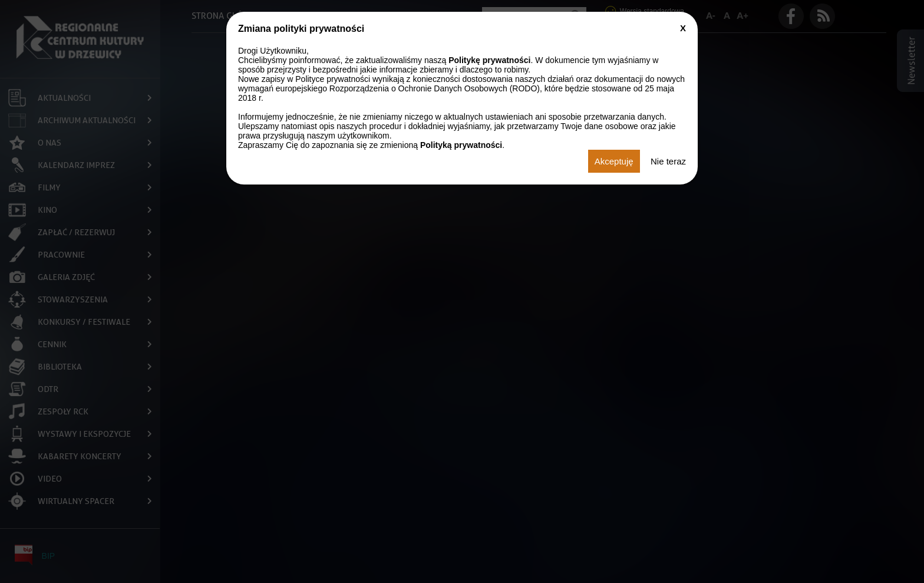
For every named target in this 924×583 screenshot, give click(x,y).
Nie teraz (668, 161)
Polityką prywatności (461, 145)
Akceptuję (614, 161)
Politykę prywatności (489, 60)
